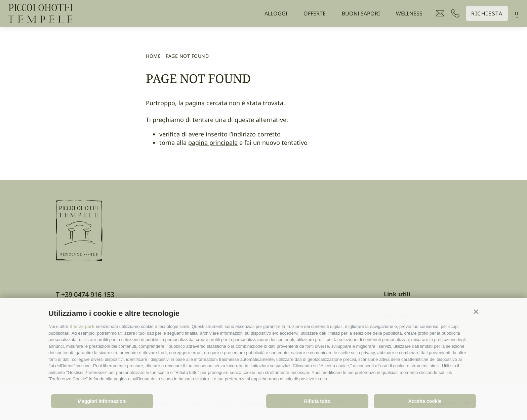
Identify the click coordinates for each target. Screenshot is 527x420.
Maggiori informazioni (102, 401)
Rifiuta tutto (317, 401)
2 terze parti (82, 326)
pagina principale (213, 142)
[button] (476, 312)
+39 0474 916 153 (88, 295)
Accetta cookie (425, 401)
